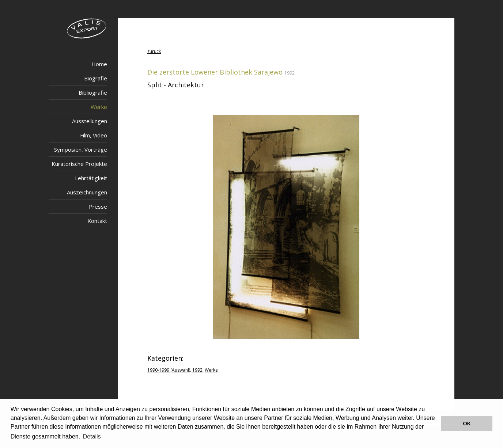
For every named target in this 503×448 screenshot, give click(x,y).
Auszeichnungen (87, 192)
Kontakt (97, 221)
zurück (154, 51)
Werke (99, 107)
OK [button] (467, 424)
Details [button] (92, 436)
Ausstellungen (90, 121)
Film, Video (94, 135)
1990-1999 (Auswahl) (169, 370)
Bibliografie (93, 92)
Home (99, 64)
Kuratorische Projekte (79, 164)
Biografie (96, 78)
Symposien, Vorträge (81, 149)
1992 (197, 370)
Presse (98, 206)
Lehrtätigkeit (91, 178)
